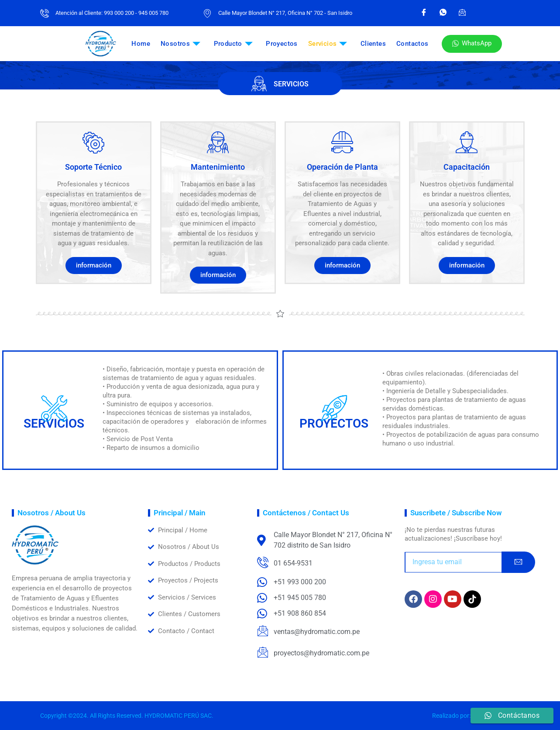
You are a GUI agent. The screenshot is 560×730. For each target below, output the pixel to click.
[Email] (462, 13)
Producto (234, 44)
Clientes (373, 44)
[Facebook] (424, 13)
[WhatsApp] (443, 13)
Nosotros (181, 44)
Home (141, 44)
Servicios (328, 44)
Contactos (412, 44)
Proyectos (282, 44)
